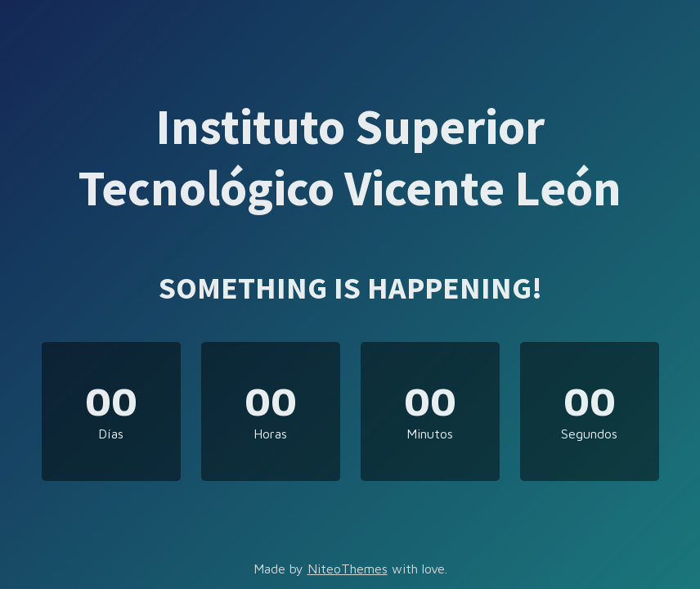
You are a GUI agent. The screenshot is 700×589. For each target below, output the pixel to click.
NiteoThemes (348, 569)
